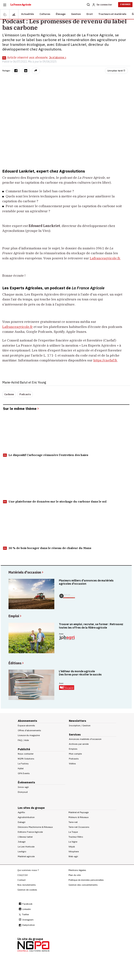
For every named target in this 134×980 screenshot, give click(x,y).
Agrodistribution (26, 817)
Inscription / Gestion (80, 725)
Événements (26, 782)
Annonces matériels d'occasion (85, 739)
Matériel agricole (26, 856)
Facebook (26, 904)
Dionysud (23, 792)
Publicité (24, 749)
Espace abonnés (26, 725)
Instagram (26, 920)
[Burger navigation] (5, 5)
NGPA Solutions (26, 759)
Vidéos (72, 763)
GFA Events (24, 773)
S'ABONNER (125, 4)
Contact (21, 880)
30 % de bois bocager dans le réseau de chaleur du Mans (47, 548)
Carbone (9, 394)
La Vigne (73, 842)
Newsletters (78, 721)
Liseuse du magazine (29, 735)
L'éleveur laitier (25, 837)
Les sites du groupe (31, 808)
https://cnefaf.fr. (105, 360)
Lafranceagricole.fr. (105, 258)
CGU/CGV (23, 875)
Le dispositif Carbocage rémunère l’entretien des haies (46, 455)
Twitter (24, 914)
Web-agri (73, 856)
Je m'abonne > (58, 57)
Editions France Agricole (30, 832)
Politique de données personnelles (86, 880)
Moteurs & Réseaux (79, 817)
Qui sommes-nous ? (28, 870)
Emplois (73, 749)
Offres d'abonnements (29, 730)
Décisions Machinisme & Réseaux (35, 827)
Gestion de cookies (27, 890)
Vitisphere (74, 851)
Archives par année (79, 744)
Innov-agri (23, 787)
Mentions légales (77, 870)
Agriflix (21, 812)
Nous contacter (26, 754)
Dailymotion (27, 925)
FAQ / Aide (23, 740)
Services (75, 734)
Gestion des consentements (83, 885)
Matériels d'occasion (26, 572)
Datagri (22, 822)
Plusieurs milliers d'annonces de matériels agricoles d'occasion (86, 582)
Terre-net (73, 822)
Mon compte (75, 754)
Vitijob (72, 847)
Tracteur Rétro (76, 837)
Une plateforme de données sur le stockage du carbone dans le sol (55, 501)
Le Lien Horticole (26, 847)
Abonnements (27, 721)
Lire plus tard (116, 71)
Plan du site (75, 875)
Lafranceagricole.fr (18, 327)
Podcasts (25, 394)
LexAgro (22, 851)
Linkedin (25, 909)
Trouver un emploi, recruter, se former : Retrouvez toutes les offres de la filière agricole (91, 626)
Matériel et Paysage (79, 812)
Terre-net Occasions (79, 827)
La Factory (23, 763)
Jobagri (22, 842)
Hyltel (21, 768)
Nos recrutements (27, 885)
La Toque (73, 832)
